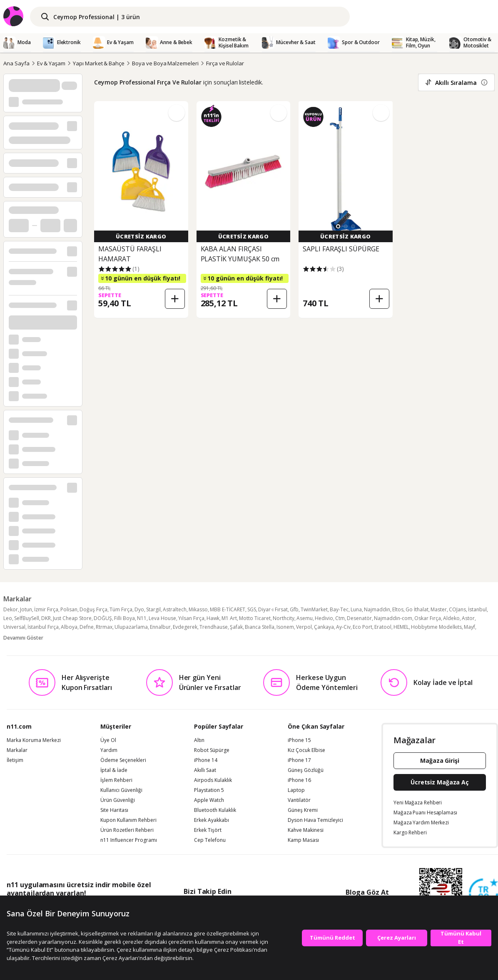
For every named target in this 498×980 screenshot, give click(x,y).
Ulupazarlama (131, 627)
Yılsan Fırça (191, 618)
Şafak (236, 627)
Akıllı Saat (205, 770)
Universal (14, 627)
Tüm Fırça (121, 609)
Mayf (469, 627)
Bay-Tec (339, 609)
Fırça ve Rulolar (225, 63)
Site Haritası (114, 810)
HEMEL (401, 627)
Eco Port (362, 627)
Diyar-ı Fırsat (273, 609)
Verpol (304, 627)
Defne (87, 627)
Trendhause (214, 627)
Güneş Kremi (303, 810)
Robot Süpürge (212, 750)
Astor (468, 618)
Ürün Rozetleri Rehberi (127, 830)
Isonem (285, 627)
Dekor (11, 609)
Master (439, 609)
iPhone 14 (206, 760)
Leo (8, 618)
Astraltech (175, 609)
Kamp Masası (303, 840)
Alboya (69, 627)
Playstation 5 (209, 790)
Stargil (153, 609)
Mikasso (198, 609)
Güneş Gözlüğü (306, 770)
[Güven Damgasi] (483, 893)
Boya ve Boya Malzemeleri (165, 63)
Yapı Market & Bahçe (99, 63)
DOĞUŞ (103, 618)
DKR (46, 618)
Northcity (284, 618)
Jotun (26, 609)
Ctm (340, 618)
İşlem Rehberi (116, 780)
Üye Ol (108, 740)
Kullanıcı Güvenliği (121, 790)
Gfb (294, 609)
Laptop (296, 790)
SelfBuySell (27, 618)
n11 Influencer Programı (129, 840)
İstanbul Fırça (43, 627)
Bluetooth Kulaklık (215, 810)
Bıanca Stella (260, 627)
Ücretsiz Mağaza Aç (440, 782)
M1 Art (229, 618)
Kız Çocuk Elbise (306, 750)
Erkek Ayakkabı (212, 820)
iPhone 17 (299, 760)
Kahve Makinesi (306, 830)
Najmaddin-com (393, 618)
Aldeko (451, 618)
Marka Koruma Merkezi (34, 740)
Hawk (213, 618)
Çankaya (324, 627)
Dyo (139, 609)
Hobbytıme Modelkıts (436, 627)
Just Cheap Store (72, 618)
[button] (338, 226)
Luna (356, 609)
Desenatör (359, 618)
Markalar (17, 750)
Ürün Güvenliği (118, 800)
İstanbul (477, 609)
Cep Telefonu (210, 840)
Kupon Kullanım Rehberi (128, 820)
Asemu (305, 618)
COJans (457, 609)
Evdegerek (185, 627)
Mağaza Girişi (440, 760)
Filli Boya (124, 618)
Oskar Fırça (428, 618)
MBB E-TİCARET (228, 609)
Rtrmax (104, 627)
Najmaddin (377, 609)
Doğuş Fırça (93, 609)
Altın (199, 740)
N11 (142, 618)
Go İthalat (417, 609)
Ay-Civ (343, 627)
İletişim (15, 760)
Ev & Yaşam (51, 63)
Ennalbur (160, 627)
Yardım (109, 750)
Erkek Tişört (208, 830)
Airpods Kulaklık (213, 780)
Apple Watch (209, 800)
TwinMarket (314, 609)
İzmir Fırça (46, 609)
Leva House (162, 618)
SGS (252, 609)
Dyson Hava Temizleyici (315, 820)
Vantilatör (299, 800)
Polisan (69, 609)
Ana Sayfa (16, 63)
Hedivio (324, 618)
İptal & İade (114, 770)
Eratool (383, 627)
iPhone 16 (299, 780)
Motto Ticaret (255, 618)
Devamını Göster (23, 638)
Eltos (398, 609)
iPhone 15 (299, 740)
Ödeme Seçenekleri (123, 760)
